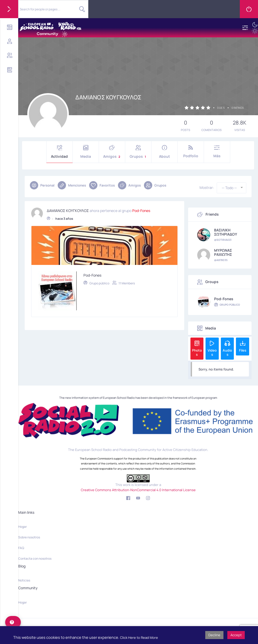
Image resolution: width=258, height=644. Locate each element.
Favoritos (102, 185)
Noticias (24, 580)
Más (217, 152)
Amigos (112, 152)
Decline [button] (214, 635)
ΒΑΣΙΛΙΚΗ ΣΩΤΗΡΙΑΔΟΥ (226, 232)
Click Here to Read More (139, 638)
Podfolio (191, 152)
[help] (13, 622)
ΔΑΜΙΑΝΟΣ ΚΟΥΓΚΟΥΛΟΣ (68, 206)
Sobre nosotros (29, 537)
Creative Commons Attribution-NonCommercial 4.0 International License (138, 490)
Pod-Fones (141, 206)
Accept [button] (236, 635)
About (164, 152)
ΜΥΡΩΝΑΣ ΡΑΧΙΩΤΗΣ (223, 252)
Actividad (59, 152)
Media (86, 152)
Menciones (72, 185)
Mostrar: (207, 188)
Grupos (138, 152)
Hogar (22, 527)
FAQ (21, 548)
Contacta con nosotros (35, 559)
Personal (42, 185)
